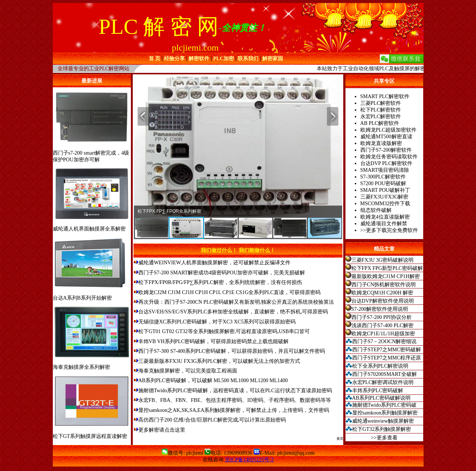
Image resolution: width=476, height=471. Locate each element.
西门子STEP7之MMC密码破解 (387, 350)
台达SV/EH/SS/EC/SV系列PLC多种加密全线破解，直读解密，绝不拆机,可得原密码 (233, 312)
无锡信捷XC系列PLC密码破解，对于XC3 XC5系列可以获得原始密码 (217, 322)
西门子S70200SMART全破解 (385, 374)
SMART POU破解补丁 (385, 190)
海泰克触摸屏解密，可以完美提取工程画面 (188, 371)
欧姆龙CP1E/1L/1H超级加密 (383, 334)
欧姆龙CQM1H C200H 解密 (382, 293)
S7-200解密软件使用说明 (380, 309)
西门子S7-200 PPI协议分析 (382, 317)
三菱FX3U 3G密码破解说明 (383, 260)
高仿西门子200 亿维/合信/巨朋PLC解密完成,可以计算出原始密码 (212, 420)
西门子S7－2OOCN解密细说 (384, 341)
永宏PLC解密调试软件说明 (383, 382)
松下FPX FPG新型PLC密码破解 (387, 268)
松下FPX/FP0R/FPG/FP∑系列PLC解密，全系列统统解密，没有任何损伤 (220, 282)
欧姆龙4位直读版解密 (385, 217)
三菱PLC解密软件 (381, 103)
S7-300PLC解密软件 (383, 177)
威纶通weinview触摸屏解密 (383, 421)
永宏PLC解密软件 (381, 117)
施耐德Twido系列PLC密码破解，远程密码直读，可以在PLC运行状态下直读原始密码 (235, 391)
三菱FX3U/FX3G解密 (385, 197)
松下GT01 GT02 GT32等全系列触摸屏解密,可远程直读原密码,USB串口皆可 (224, 331)
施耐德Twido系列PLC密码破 (384, 405)
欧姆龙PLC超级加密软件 (389, 130)
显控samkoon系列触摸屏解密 (385, 413)
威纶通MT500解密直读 (386, 137)
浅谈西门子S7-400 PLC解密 (383, 325)
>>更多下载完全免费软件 (389, 230)
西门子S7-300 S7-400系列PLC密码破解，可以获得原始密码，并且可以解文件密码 (232, 351)
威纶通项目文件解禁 (384, 224)
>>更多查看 (384, 438)
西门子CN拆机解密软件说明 (384, 285)
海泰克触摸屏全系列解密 (81, 367)
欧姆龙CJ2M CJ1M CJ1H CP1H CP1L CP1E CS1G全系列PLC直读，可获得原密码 (229, 292)
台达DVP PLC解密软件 (387, 163)
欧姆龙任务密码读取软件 (389, 157)
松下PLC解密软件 (381, 110)
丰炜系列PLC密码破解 (378, 391)
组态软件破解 (376, 210)
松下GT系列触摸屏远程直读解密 (90, 436)
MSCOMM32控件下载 (385, 204)
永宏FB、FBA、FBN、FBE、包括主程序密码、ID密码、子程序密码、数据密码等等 (235, 400)
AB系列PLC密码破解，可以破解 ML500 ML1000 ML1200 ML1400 (213, 380)
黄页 (340, 439)
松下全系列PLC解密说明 (380, 366)
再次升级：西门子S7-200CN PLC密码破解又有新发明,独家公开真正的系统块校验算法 (236, 302)
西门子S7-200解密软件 (386, 150)
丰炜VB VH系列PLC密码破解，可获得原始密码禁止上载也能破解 (214, 341)
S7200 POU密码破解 (383, 183)
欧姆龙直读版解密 (381, 143)
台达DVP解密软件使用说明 (383, 301)
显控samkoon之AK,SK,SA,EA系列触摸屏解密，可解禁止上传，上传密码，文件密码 (234, 410)
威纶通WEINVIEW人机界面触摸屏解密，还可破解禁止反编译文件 (214, 263)
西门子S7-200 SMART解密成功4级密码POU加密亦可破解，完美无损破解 (222, 273)
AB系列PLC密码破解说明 (381, 398)
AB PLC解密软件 (380, 123)
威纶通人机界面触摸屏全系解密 (89, 229)
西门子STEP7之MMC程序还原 (387, 358)
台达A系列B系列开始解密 (82, 298)
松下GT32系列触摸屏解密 (382, 429)
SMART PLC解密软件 (385, 96)
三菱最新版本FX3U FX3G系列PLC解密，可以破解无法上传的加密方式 (219, 361)
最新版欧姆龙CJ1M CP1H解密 (386, 276)
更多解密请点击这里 (162, 430)
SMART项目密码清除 (385, 170)
